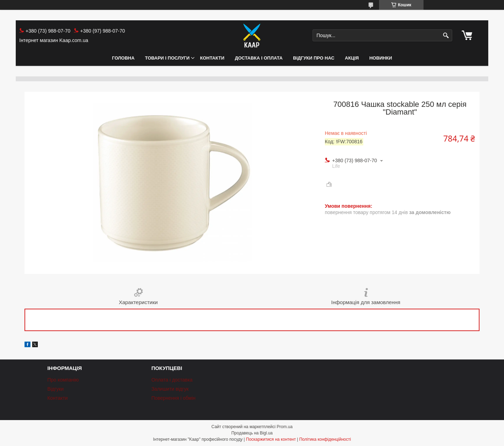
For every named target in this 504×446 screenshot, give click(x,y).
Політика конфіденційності (325, 439)
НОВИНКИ (381, 58)
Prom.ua (285, 427)
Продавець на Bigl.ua (252, 433)
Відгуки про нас (314, 58)
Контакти (212, 58)
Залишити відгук (170, 389)
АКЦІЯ (352, 58)
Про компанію (63, 380)
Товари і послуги (167, 58)
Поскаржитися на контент (271, 439)
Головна (123, 58)
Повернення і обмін (173, 398)
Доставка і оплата (259, 58)
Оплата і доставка (172, 380)
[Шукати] (446, 36)
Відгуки (55, 389)
